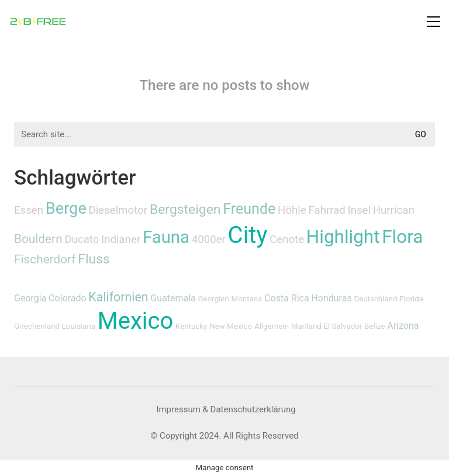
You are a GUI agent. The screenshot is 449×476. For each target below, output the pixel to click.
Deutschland (375, 299)
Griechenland (37, 326)
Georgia (30, 298)
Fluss (94, 259)
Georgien (214, 299)
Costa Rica (287, 298)
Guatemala (173, 298)
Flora (402, 237)
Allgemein (272, 326)
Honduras (331, 298)
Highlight (343, 237)
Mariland (306, 326)
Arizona (403, 326)
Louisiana (79, 326)
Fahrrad (327, 210)
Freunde (249, 209)
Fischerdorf (45, 259)
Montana (247, 299)
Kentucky (191, 326)
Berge (66, 209)
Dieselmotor (118, 210)
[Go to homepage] (38, 22)
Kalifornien (118, 297)
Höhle (292, 210)
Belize (374, 326)
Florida (411, 299)
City (248, 235)
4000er (209, 239)
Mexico (135, 321)
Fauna (166, 237)
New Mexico (231, 326)
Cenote (287, 239)
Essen (29, 210)
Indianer (121, 239)
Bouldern (38, 239)
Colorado (68, 298)
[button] (434, 22)
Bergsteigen (185, 209)
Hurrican (394, 210)
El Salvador (343, 326)
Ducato (82, 239)
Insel (359, 210)
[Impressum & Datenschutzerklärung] (226, 410)
